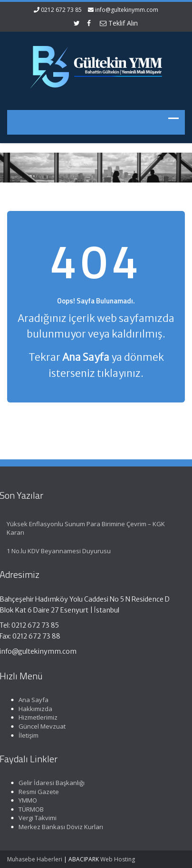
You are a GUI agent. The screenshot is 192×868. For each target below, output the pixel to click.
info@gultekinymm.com (127, 10)
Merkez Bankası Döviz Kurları (60, 827)
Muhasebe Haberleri (35, 859)
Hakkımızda (34, 709)
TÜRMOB (30, 809)
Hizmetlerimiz (37, 717)
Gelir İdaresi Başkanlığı (51, 783)
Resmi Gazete (38, 792)
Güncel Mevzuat (41, 726)
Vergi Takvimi (37, 818)
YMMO (27, 800)
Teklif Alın (119, 23)
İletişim (28, 735)
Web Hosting (118, 859)
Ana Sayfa (33, 700)
